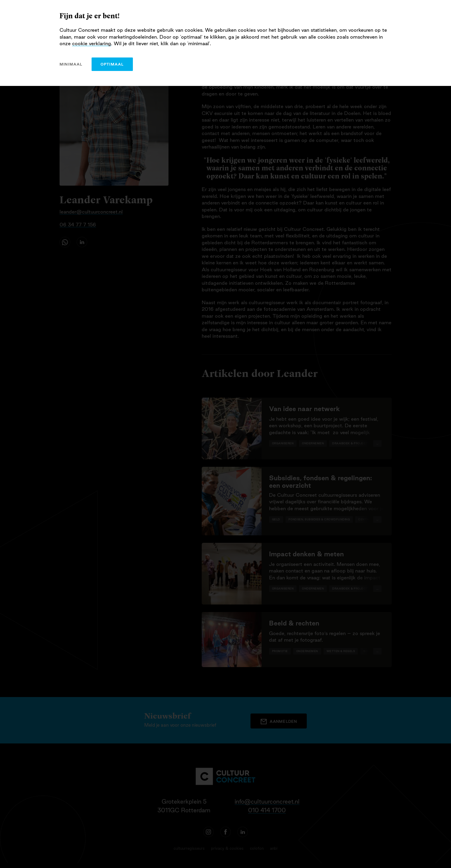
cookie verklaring (92, 43)
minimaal (71, 64)
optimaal (112, 64)
